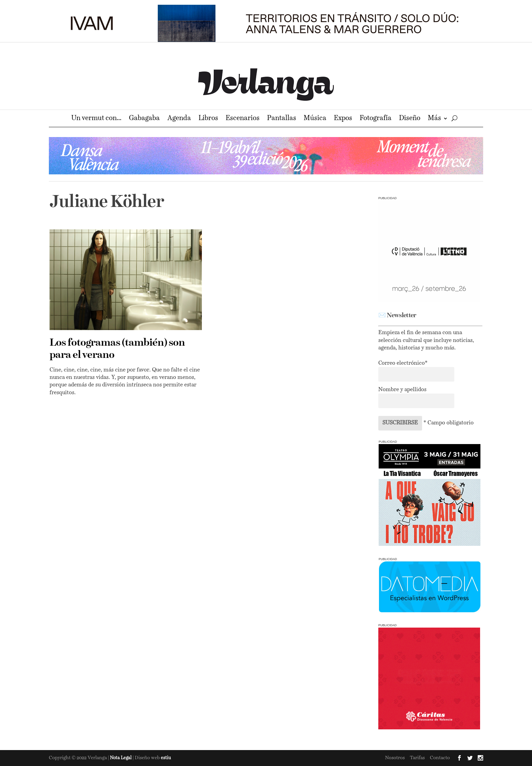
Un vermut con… (96, 119)
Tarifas (417, 758)
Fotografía (376, 119)
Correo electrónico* (403, 363)
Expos (343, 119)
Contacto (440, 758)
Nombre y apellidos (402, 390)
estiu (166, 758)
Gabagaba (144, 119)
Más (434, 119)
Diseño (410, 119)
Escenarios (243, 119)
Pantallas (282, 119)
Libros (208, 119)
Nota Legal (121, 758)
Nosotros (395, 758)
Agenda (179, 119)
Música (315, 119)
